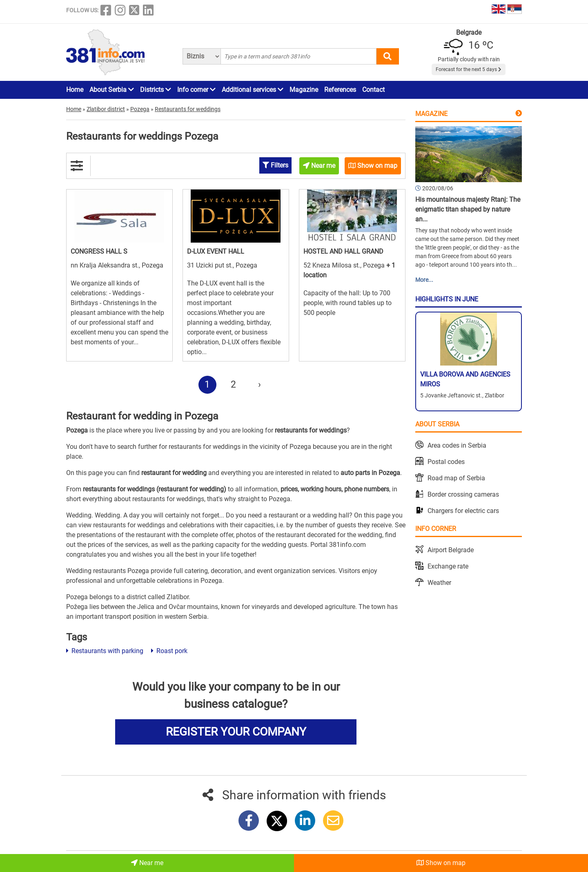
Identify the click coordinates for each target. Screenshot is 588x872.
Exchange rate (448, 566)
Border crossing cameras (463, 494)
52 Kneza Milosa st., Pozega (345, 265)
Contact (373, 90)
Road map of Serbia (456, 478)
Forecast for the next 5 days (469, 69)
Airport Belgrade (451, 550)
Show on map (441, 863)
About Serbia (112, 90)
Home (75, 90)
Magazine (304, 90)
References (340, 90)
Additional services (253, 90)
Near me (147, 863)
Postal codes (446, 462)
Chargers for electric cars (463, 511)
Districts (156, 90)
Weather (439, 583)
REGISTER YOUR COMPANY (236, 732)
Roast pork (169, 651)
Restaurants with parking (105, 651)
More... (424, 280)
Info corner (196, 90)
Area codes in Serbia (457, 445)
